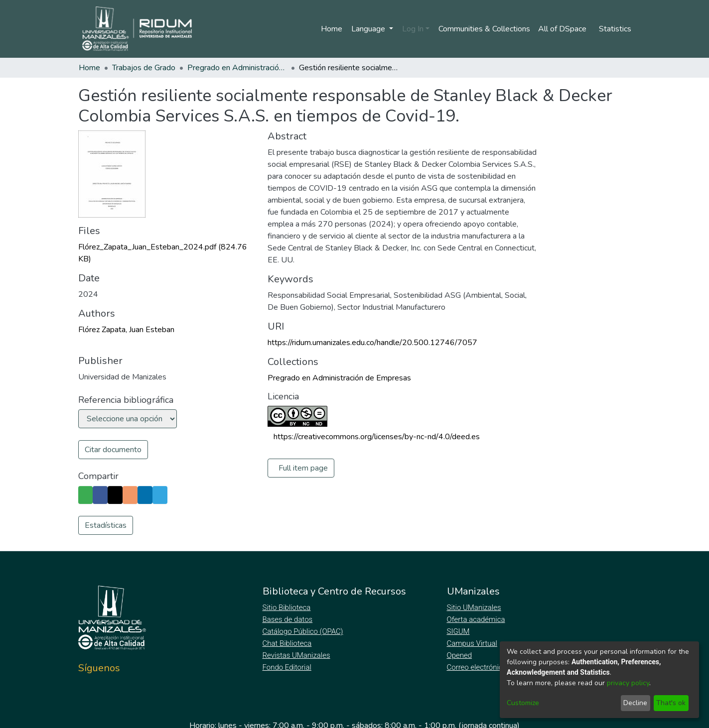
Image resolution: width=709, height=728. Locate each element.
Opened (461, 655)
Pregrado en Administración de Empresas (237, 68)
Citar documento (113, 450)
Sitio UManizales (474, 607)
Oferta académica (477, 619)
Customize (523, 703)
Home (330, 29)
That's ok (671, 703)
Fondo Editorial (288, 667)
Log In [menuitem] (411, 29)
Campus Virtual (472, 643)
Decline (635, 703)
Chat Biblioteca (288, 643)
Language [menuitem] (367, 29)
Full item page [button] (304, 468)
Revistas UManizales (297, 655)
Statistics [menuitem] (615, 29)
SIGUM (458, 631)
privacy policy (628, 683)
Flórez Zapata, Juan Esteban (126, 330)
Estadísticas (106, 525)
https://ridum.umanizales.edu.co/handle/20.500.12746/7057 (372, 343)
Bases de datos (289, 619)
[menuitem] (564, 29)
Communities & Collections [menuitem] (483, 29)
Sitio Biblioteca (288, 607)
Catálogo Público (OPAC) (305, 631)
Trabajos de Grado (144, 68)
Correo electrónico (478, 667)
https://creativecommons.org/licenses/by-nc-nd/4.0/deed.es (377, 437)
